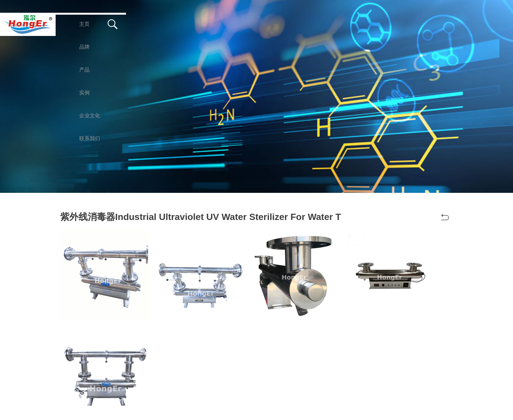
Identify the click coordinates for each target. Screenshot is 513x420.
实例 (198, 24)
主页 (84, 24)
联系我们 (290, 24)
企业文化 (241, 24)
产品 (160, 24)
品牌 (122, 24)
